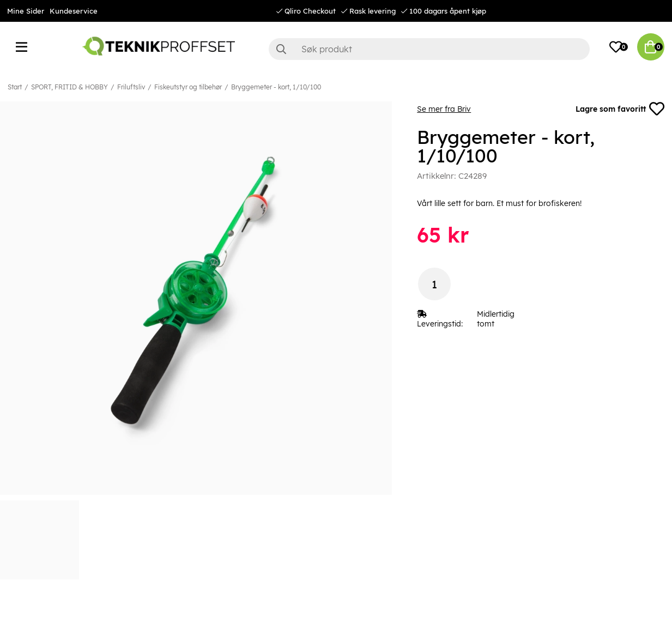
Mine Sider (26, 11)
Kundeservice (74, 11)
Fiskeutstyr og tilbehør (188, 87)
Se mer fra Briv (444, 109)
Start (15, 87)
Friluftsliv (131, 87)
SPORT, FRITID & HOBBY (69, 87)
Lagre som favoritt (620, 109)
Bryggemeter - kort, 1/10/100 (276, 87)
